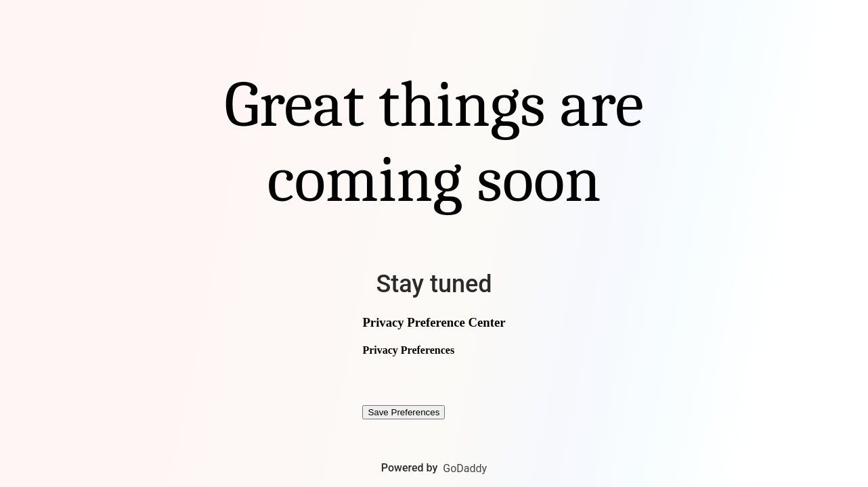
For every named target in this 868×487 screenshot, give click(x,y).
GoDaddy (465, 468)
